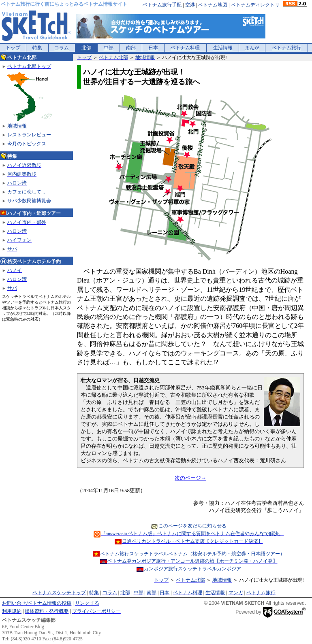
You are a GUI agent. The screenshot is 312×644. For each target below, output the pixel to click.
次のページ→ (190, 478)
